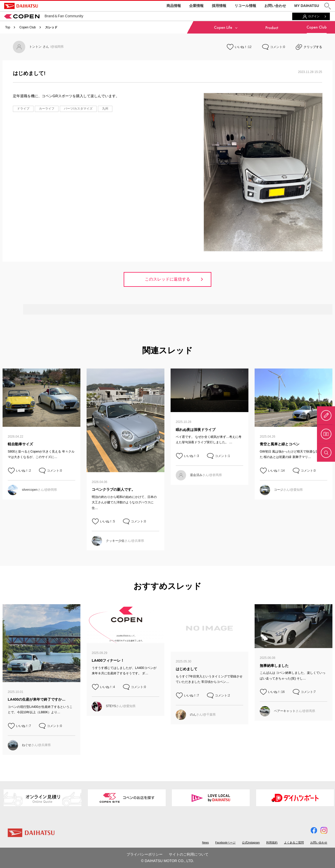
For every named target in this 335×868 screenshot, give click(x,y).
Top (8, 27)
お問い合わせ (275, 6)
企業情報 (196, 6)
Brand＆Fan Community (44, 16)
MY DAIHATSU (307, 6)
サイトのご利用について (189, 854)
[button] (328, 6)
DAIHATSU (21, 6)
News (205, 842)
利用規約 (272, 842)
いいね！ (241, 47)
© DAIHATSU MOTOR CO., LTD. (167, 861)
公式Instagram (251, 842)
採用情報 (219, 6)
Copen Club (27, 27)
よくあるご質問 (294, 842)
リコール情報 (245, 6)
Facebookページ (225, 842)
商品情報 (174, 6)
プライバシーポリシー (145, 854)
